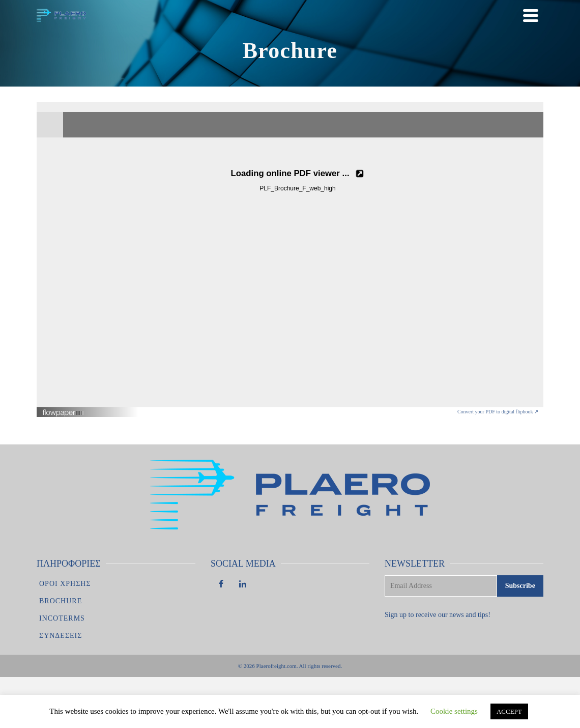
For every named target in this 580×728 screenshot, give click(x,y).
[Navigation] (531, 15)
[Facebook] (221, 585)
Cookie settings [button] (454, 711)
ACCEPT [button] (509, 711)
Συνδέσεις (61, 636)
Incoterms (62, 618)
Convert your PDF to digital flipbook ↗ (498, 412)
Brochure (61, 601)
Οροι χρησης (65, 584)
